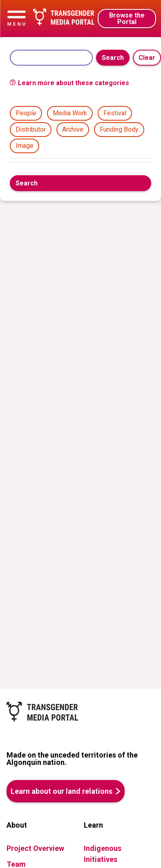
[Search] (51, 58)
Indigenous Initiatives (103, 854)
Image (25, 146)
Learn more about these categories (69, 83)
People (26, 113)
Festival (115, 113)
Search (113, 58)
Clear (147, 58)
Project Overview (35, 848)
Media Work (70, 113)
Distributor (31, 129)
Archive (73, 129)
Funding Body (119, 129)
